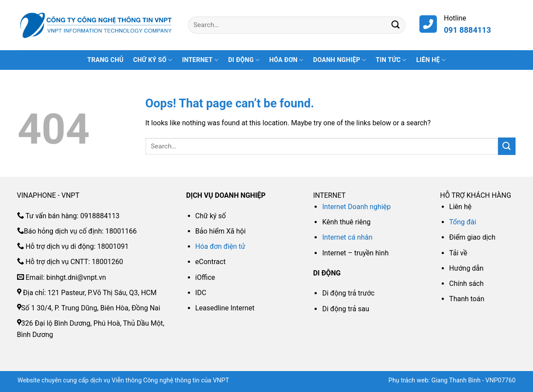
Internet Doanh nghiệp (356, 207)
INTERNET (200, 60)
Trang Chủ (106, 60)
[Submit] (396, 25)
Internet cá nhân (347, 237)
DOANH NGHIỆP (340, 60)
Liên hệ (431, 60)
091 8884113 (467, 30)
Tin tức (391, 60)
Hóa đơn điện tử (220, 246)
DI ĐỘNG (244, 60)
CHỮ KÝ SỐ (153, 60)
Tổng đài (463, 222)
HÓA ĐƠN (286, 60)
